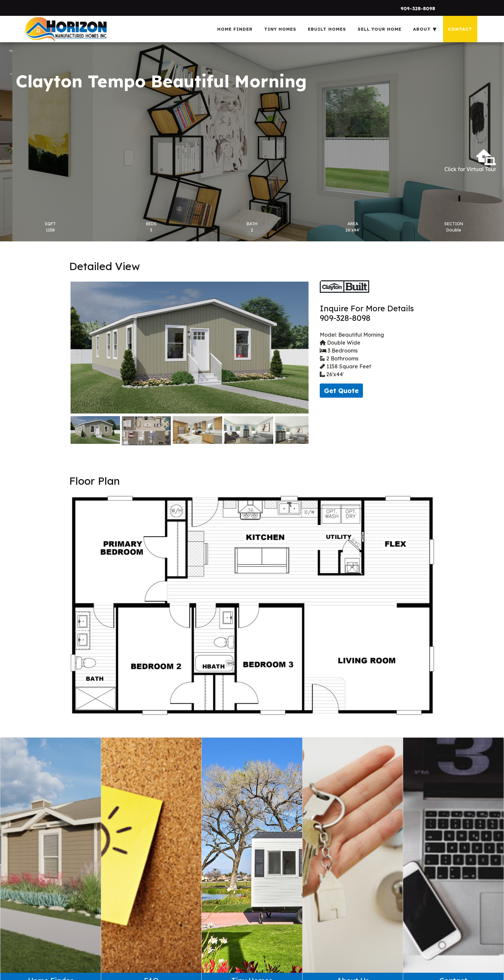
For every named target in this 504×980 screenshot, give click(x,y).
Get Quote (341, 391)
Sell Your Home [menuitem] (380, 29)
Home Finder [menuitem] (235, 29)
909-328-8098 (418, 9)
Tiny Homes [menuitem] (280, 29)
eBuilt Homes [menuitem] (327, 29)
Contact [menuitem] (460, 29)
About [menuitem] (422, 29)
